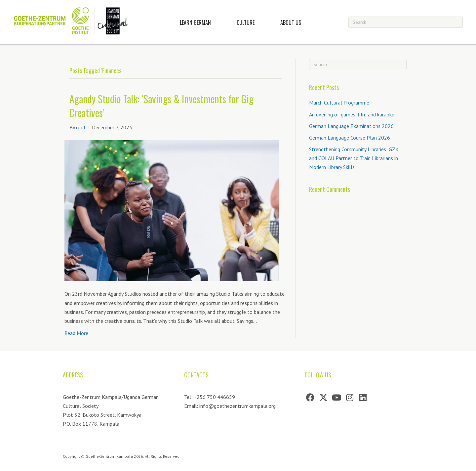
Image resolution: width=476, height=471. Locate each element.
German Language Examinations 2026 (351, 126)
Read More (76, 333)
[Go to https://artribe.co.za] (395, 461)
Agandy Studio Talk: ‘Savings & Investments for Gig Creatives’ (161, 106)
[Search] (406, 22)
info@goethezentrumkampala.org (238, 406)
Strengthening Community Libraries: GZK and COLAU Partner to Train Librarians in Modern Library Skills (354, 158)
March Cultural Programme (339, 103)
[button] (310, 398)
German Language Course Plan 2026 (350, 138)
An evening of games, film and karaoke (352, 114)
